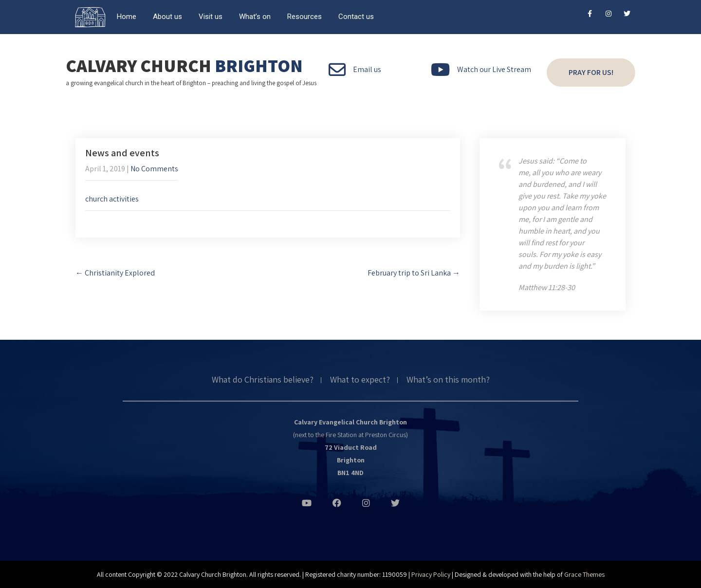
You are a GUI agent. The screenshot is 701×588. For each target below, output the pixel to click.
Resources (304, 17)
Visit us (211, 17)
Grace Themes (584, 574)
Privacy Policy (431, 574)
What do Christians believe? (263, 380)
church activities (112, 199)
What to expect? (360, 380)
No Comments (154, 169)
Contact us (356, 17)
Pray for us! (591, 72)
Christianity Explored (115, 273)
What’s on (255, 17)
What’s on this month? (448, 380)
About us (167, 17)
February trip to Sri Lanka (414, 273)
